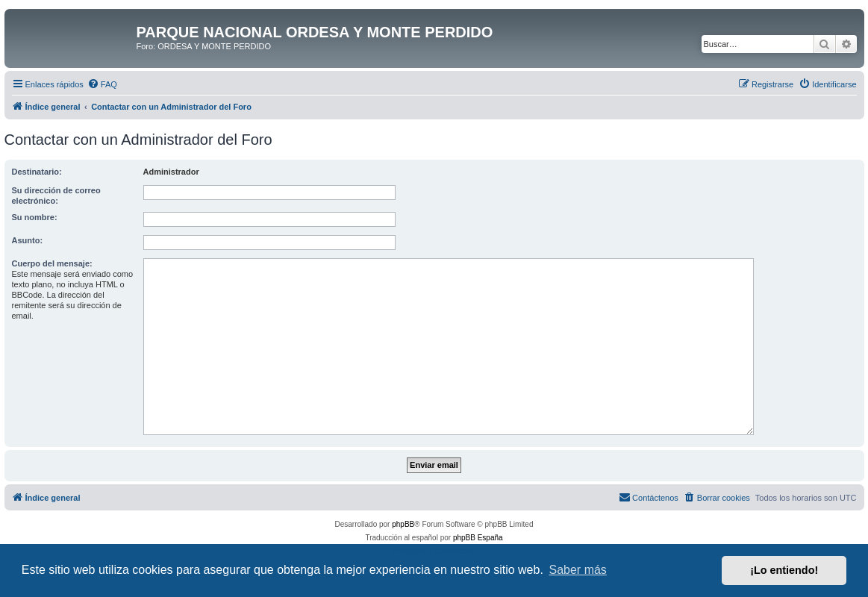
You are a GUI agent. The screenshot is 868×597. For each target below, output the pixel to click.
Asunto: (28, 240)
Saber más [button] (578, 570)
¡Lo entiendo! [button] (784, 570)
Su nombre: (35, 217)
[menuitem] (102, 84)
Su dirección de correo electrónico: (56, 196)
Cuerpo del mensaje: (52, 263)
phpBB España (478, 538)
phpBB (403, 524)
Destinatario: (37, 172)
